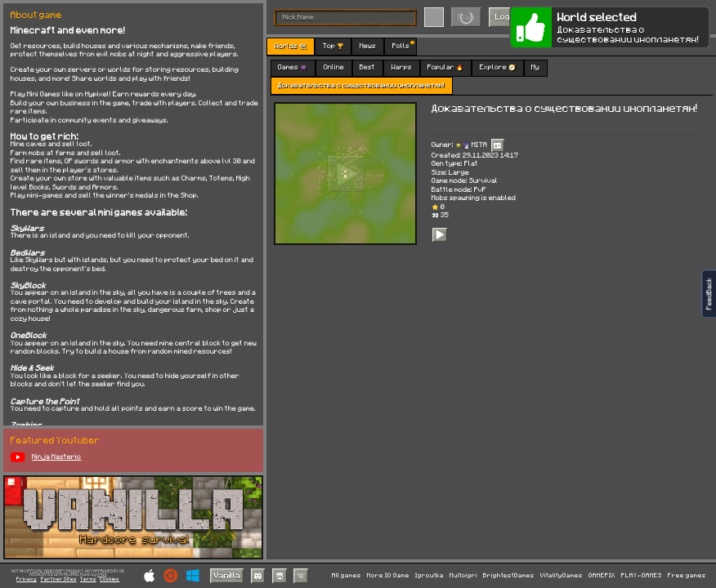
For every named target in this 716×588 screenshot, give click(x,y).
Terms (88, 579)
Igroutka (430, 576)
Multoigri (463, 576)
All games (347, 576)
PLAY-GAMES (642, 576)
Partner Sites (59, 579)
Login (506, 16)
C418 (102, 575)
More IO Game (388, 576)
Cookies (110, 579)
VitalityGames (562, 576)
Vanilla (227, 575)
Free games (687, 576)
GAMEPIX (602, 576)
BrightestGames (509, 576)
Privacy (27, 579)
